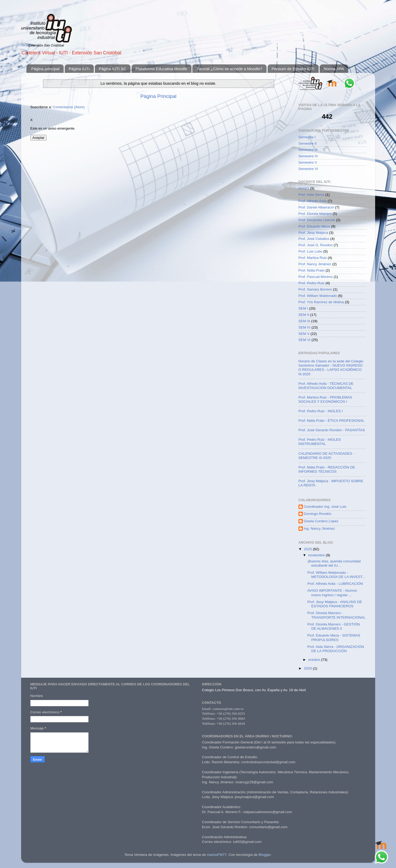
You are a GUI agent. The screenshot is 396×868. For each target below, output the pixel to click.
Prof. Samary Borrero (315, 289)
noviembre (317, 555)
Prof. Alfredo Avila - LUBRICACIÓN (335, 584)
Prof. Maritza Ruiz (313, 258)
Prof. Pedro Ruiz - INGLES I (321, 411)
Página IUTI (79, 69)
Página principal (45, 69)
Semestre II (308, 143)
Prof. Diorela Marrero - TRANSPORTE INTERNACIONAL (336, 615)
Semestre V (308, 162)
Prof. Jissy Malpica (313, 233)
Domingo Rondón (318, 514)
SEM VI (305, 340)
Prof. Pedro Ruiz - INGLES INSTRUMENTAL (320, 442)
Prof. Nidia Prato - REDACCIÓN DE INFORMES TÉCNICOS (327, 469)
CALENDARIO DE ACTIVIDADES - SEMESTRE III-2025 (327, 456)
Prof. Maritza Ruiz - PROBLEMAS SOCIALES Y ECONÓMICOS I (325, 399)
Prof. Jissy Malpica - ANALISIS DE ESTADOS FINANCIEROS (335, 604)
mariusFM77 (217, 855)
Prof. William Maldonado (318, 296)
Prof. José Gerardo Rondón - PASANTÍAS (332, 430)
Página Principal (158, 96)
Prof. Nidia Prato (312, 270)
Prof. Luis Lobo (311, 251)
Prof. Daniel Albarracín (316, 207)
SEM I (303, 308)
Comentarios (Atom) (69, 107)
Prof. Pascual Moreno (316, 277)
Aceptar (39, 138)
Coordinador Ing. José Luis (325, 507)
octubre (315, 660)
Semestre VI (308, 169)
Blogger (265, 855)
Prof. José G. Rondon (316, 245)
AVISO (304, 188)
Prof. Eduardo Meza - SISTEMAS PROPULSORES (334, 637)
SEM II (304, 315)
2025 (308, 549)
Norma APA (334, 69)
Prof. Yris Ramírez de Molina (321, 302)
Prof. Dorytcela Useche (317, 220)
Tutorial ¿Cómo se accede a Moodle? (229, 69)
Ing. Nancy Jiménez (320, 528)
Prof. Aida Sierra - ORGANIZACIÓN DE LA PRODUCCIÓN (336, 649)
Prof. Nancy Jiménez (315, 264)
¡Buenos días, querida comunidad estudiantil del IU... (334, 563)
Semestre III (308, 150)
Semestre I (307, 137)
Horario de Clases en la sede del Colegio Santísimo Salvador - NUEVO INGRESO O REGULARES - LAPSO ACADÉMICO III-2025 (331, 368)
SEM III (304, 321)
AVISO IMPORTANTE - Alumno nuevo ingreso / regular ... (332, 593)
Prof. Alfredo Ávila (313, 201)
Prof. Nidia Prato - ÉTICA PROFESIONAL (332, 421)
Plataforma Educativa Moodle (161, 69)
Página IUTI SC (113, 69)
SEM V (304, 334)
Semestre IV (308, 156)
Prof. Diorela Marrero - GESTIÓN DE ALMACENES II (334, 626)
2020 (308, 668)
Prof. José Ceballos (314, 239)
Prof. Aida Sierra (311, 195)
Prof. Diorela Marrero (315, 214)
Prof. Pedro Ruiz (312, 283)
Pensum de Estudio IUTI (293, 69)
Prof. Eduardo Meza (314, 226)
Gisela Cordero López (321, 521)
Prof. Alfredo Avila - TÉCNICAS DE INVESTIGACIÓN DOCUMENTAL (326, 386)
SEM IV (305, 327)
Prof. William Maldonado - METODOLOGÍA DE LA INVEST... (336, 575)
